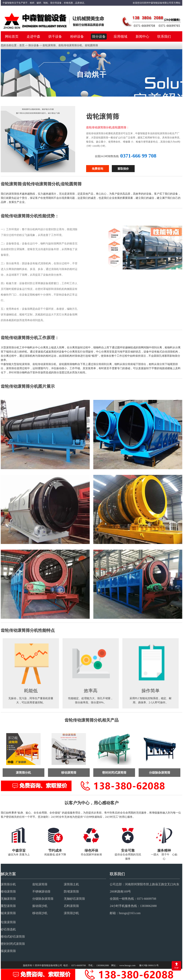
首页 (22, 45)
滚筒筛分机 (8, 884)
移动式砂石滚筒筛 (13, 936)
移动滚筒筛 (8, 891)
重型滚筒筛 (8, 905)
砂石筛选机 (8, 929)
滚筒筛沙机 (71, 913)
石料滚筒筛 (71, 905)
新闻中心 (142, 37)
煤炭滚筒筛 (8, 951)
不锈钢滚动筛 (41, 891)
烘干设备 (55, 37)
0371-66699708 (146, 898)
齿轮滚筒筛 (40, 884)
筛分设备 (99, 37)
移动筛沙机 (40, 913)
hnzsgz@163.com (130, 913)
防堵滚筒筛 (71, 891)
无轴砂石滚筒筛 (74, 898)
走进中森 (33, 37)
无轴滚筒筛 (8, 898)
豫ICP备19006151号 (149, 965)
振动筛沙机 (40, 905)
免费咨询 (97, 169)
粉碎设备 (77, 37)
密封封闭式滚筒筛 (13, 943)
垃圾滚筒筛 (8, 922)
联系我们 (164, 37)
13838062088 (148, 905)
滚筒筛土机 (71, 884)
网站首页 (12, 37)
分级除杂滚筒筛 (43, 898)
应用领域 (120, 37)
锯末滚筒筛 (8, 913)
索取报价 (123, 169)
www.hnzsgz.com (127, 965)
